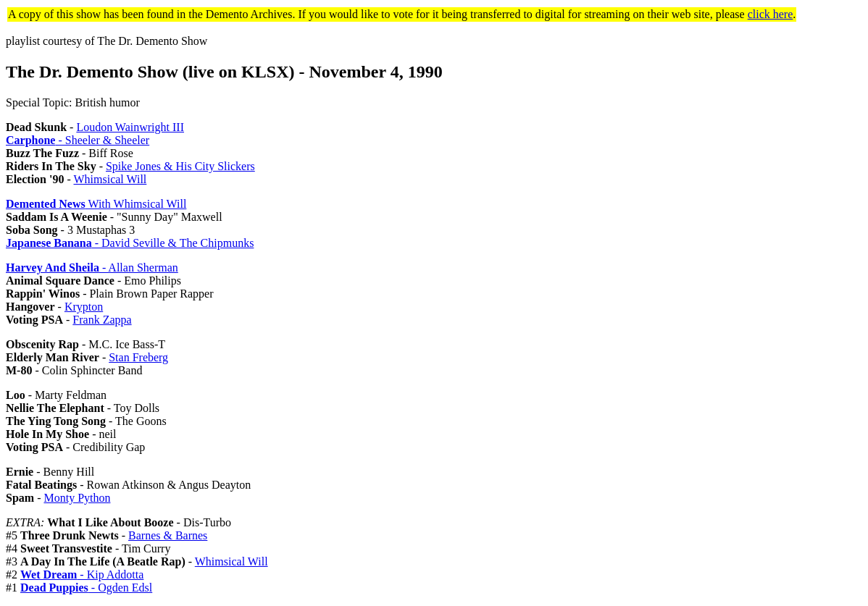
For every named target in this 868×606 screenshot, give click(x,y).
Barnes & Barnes (168, 535)
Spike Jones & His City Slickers (180, 166)
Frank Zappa (102, 320)
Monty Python (77, 498)
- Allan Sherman (92, 268)
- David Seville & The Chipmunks (130, 243)
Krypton (84, 307)
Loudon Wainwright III (130, 127)
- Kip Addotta (82, 575)
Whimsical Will (110, 179)
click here (771, 14)
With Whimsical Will (96, 204)
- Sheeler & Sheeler (78, 140)
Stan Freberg (138, 357)
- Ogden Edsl (86, 588)
